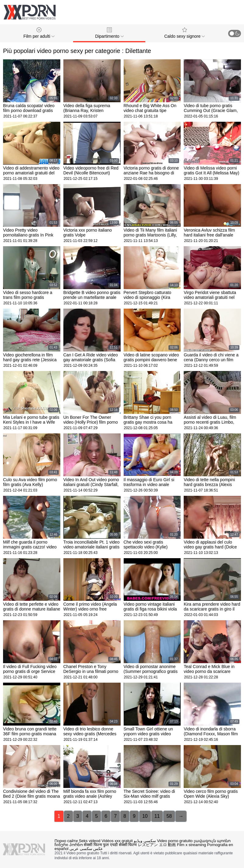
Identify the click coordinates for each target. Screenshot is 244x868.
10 (145, 816)
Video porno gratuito (175, 841)
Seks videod (90, 841)
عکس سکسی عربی (86, 849)
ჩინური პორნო (69, 845)
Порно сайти (66, 841)
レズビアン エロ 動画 (157, 845)
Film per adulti (39, 33)
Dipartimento (109, 33)
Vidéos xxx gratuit (117, 841)
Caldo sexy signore (184, 33)
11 (157, 816)
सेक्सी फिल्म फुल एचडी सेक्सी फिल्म (110, 845)
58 (169, 816)
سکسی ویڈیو (145, 841)
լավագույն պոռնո (212, 841)
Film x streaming (191, 845)
